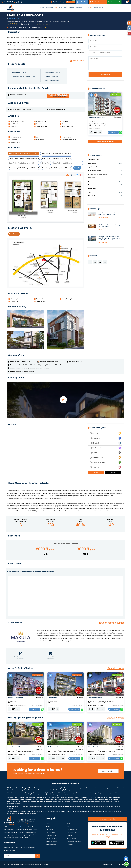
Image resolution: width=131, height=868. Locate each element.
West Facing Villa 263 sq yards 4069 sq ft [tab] (56, 153)
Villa (90, 192)
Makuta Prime (53, 698)
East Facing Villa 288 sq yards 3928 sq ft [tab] (68, 163)
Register (55, 2)
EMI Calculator (82, 2)
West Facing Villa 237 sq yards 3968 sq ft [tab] (24, 158)
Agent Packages (51, 835)
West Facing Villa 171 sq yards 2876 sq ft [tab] (24, 168)
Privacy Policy (71, 839)
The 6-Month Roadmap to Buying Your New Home (109, 226)
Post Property (71, 2)
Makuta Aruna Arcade (15, 698)
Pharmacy (95, 438)
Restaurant (95, 448)
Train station (96, 467)
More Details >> (77, 61)
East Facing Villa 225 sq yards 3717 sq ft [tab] (24, 153)
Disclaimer (70, 845)
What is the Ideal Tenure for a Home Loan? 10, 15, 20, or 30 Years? (110, 214)
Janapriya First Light (97, 117)
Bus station (95, 433)
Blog (68, 826)
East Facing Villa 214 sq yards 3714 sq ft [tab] (57, 158)
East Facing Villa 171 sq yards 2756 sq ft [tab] (57, 168)
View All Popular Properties (105, 141)
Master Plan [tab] (46, 163)
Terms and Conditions (74, 842)
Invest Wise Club (72, 829)
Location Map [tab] (14, 234)
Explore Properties (108, 771)
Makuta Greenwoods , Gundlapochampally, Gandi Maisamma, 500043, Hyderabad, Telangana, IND (38, 21)
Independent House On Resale (98, 174)
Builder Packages (51, 842)
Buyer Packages (51, 845)
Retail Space (92, 189)
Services (69, 823)
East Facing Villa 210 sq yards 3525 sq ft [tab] (24, 163)
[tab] (17, 121)
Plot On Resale (93, 185)
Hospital (94, 443)
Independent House (95, 171)
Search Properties (114, 2)
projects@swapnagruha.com (23, 2)
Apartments (92, 163)
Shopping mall (97, 458)
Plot (90, 181)
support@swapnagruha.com (83, 811)
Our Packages (50, 832)
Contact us (113, 133)
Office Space (92, 178)
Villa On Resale (93, 196)
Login (63, 2)
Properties (49, 829)
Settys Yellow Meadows (56, 747)
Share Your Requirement (98, 2)
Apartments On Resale (96, 167)
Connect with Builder (111, 623)
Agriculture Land (94, 160)
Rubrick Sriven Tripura (95, 747)
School (94, 453)
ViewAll (77, 168)
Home (48, 823)
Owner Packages (51, 839)
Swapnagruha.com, (19, 827)
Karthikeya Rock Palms (16, 747)
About (48, 826)
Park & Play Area (97, 462)
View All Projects (115, 668)
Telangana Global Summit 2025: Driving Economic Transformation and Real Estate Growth (109, 238)
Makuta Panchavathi (95, 698)
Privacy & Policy (108, 864)
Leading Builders (72, 832)
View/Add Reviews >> (43, 24)
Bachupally (118, 117)
